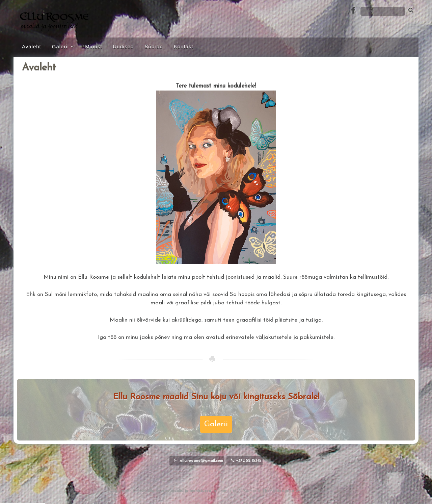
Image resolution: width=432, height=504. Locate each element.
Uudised (123, 46)
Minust (93, 46)
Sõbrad (154, 46)
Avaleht (32, 46)
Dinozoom (311, 491)
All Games (247, 491)
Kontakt (184, 46)
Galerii (60, 46)
